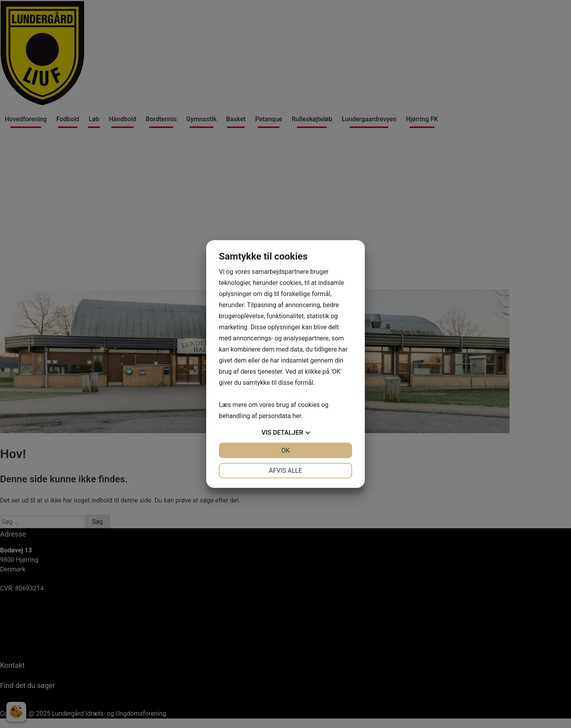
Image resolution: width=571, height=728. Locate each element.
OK (285, 450)
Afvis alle (285, 471)
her (297, 416)
